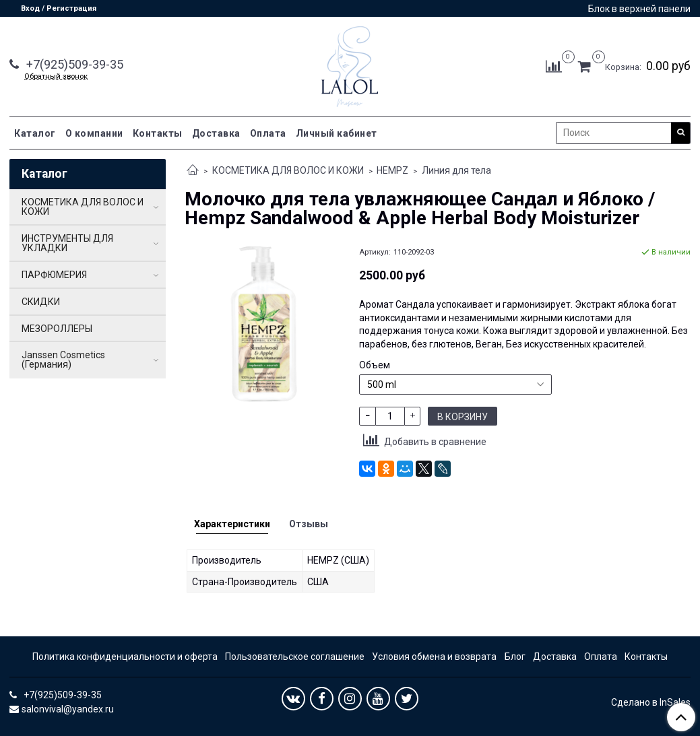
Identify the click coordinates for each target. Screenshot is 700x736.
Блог (515, 657)
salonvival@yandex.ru (68, 709)
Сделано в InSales (651, 702)
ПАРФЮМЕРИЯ (54, 275)
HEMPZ (392, 170)
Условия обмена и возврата (434, 657)
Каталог (35, 133)
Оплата (268, 133)
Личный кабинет (337, 133)
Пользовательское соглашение (295, 657)
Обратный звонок (56, 76)
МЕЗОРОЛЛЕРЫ (57, 329)
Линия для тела (456, 170)
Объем (375, 365)
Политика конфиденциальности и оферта (125, 657)
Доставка (216, 133)
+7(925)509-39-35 (73, 64)
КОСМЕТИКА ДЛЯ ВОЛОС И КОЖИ (288, 170)
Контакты (158, 133)
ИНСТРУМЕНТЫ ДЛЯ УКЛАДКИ (67, 243)
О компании (94, 133)
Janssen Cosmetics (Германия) (63, 360)
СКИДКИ (41, 302)
